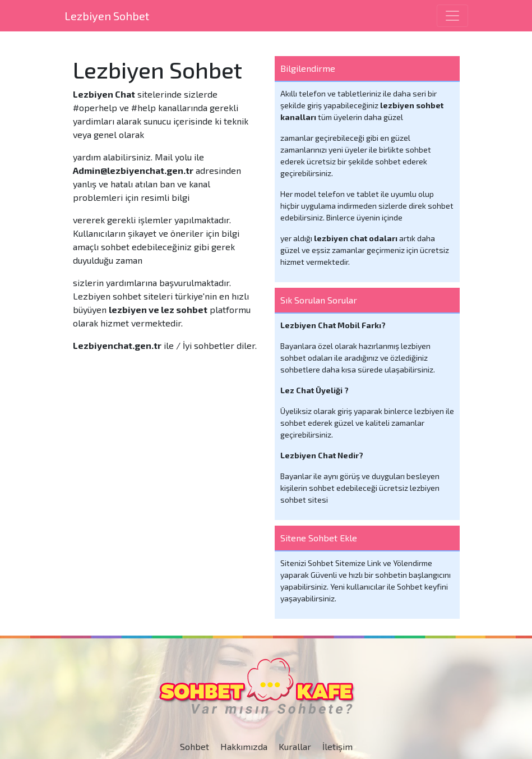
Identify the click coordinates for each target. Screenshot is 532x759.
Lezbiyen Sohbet (107, 16)
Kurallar (295, 746)
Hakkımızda (244, 746)
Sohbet (195, 746)
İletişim (337, 746)
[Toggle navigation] (452, 16)
